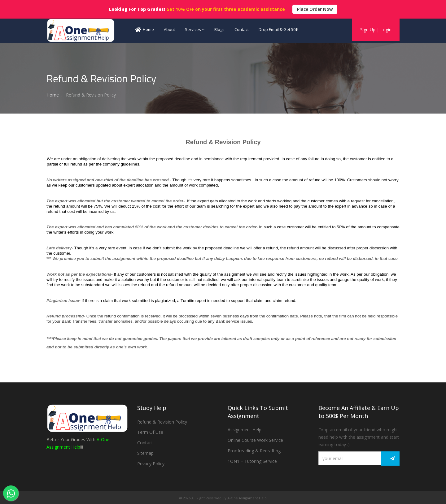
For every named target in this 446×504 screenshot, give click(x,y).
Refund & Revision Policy (162, 422)
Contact (242, 29)
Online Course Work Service (255, 440)
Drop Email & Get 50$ (278, 29)
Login (386, 30)
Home (144, 30)
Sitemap (145, 453)
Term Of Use (150, 432)
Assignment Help (245, 430)
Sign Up (368, 30)
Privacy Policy (151, 464)
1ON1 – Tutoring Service (252, 461)
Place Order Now (315, 9)
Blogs (219, 29)
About (169, 29)
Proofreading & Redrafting (254, 451)
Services (195, 29)
